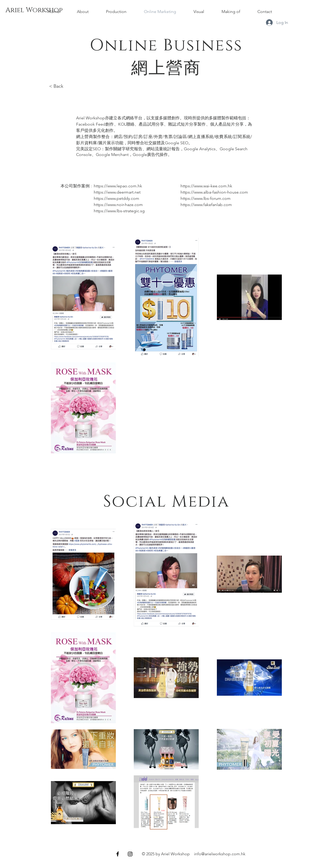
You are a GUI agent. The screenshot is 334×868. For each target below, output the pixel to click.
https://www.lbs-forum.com (206, 198)
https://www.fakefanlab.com (206, 205)
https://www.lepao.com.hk (118, 186)
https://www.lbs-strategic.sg (119, 211)
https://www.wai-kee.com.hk (206, 186)
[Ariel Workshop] (34, 10)
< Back (57, 86)
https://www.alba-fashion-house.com (214, 192)
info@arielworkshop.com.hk (220, 854)
